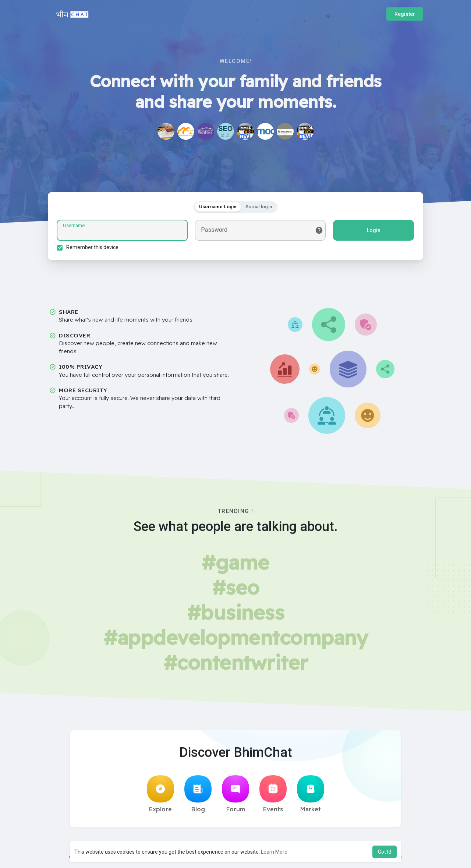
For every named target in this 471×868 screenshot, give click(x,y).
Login (374, 230)
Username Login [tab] (218, 207)
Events (273, 794)
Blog (198, 794)
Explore (160, 794)
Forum (235, 794)
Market (311, 794)
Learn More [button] (274, 852)
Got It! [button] (385, 852)
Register (405, 14)
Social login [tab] (259, 207)
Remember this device (92, 247)
